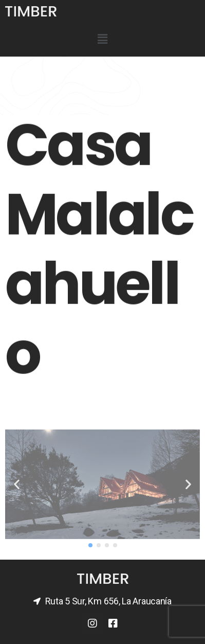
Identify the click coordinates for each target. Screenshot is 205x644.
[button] (90, 545)
